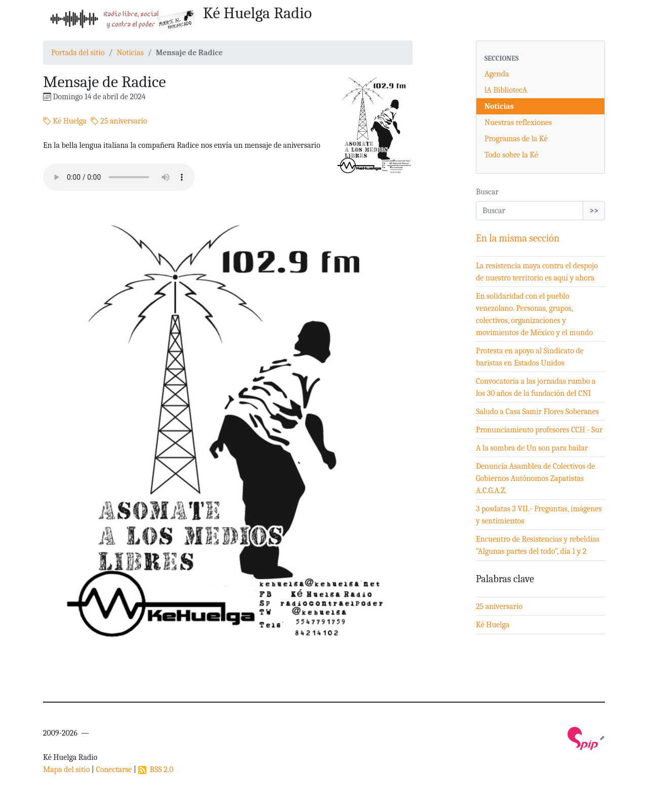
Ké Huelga (65, 121)
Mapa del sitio (66, 769)
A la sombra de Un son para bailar (532, 448)
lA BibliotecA (506, 90)
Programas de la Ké (516, 139)
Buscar (487, 192)
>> (594, 211)
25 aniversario (119, 121)
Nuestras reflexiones (518, 123)
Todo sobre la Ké (511, 155)
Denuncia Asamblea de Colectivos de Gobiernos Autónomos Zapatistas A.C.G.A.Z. (535, 478)
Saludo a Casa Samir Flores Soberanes (537, 412)
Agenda (497, 74)
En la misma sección (518, 238)
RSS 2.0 (156, 769)
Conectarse (114, 769)
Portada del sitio (78, 53)
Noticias (130, 53)
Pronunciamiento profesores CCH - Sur (539, 430)
